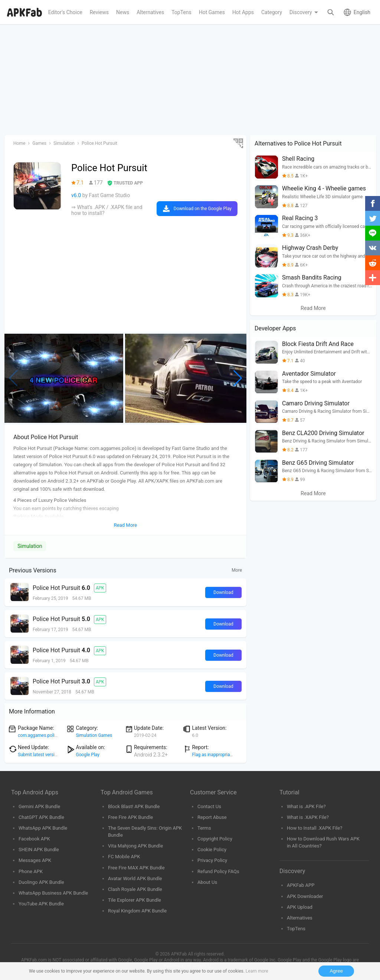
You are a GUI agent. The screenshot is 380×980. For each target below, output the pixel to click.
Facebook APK (34, 839)
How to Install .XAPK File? (315, 828)
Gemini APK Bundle (39, 806)
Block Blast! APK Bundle (134, 806)
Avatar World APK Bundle (135, 878)
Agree (336, 971)
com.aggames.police (39, 735)
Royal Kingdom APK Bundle (137, 911)
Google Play (87, 755)
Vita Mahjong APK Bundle (135, 846)
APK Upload (300, 907)
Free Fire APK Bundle (130, 817)
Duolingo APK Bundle (41, 882)
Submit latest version (39, 755)
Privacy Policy (212, 860)
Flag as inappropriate (213, 755)
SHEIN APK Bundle (39, 850)
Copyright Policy (215, 839)
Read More (313, 308)
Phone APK (31, 871)
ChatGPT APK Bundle (41, 817)
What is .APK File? (306, 806)
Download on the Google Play (203, 209)
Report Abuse (212, 817)
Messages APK (35, 860)
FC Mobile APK (124, 857)
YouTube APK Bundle (41, 904)
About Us (207, 882)
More (237, 570)
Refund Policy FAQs (218, 871)
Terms (204, 828)
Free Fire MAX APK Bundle (136, 868)
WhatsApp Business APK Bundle (53, 893)
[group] (64, 378)
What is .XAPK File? (308, 817)
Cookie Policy (212, 850)
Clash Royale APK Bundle (135, 889)
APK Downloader (305, 896)
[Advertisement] (190, 80)
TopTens (296, 929)
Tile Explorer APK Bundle (135, 900)
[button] (238, 378)
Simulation (30, 546)
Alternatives (300, 918)
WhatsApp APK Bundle (43, 828)
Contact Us (209, 806)
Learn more (257, 971)
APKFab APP (301, 885)
